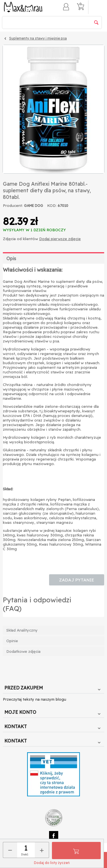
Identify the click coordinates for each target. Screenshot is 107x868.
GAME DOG (34, 206)
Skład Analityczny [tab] (22, 630)
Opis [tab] (11, 258)
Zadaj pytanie (77, 580)
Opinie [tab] (12, 641)
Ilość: (25, 854)
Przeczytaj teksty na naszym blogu (35, 699)
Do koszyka (76, 851)
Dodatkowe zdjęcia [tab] (23, 651)
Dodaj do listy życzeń (52, 863)
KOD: (52, 205)
